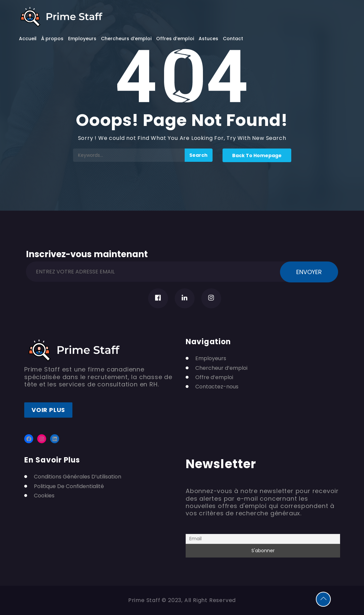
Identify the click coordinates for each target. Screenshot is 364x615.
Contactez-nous (217, 387)
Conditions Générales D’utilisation (78, 477)
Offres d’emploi (175, 39)
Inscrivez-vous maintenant (87, 253)
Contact (233, 39)
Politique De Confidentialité (69, 486)
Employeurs (82, 39)
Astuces (208, 39)
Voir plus (48, 410)
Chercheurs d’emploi (126, 39)
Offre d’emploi (214, 377)
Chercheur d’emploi (221, 368)
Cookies (44, 496)
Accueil (28, 39)
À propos (52, 39)
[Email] (263, 539)
